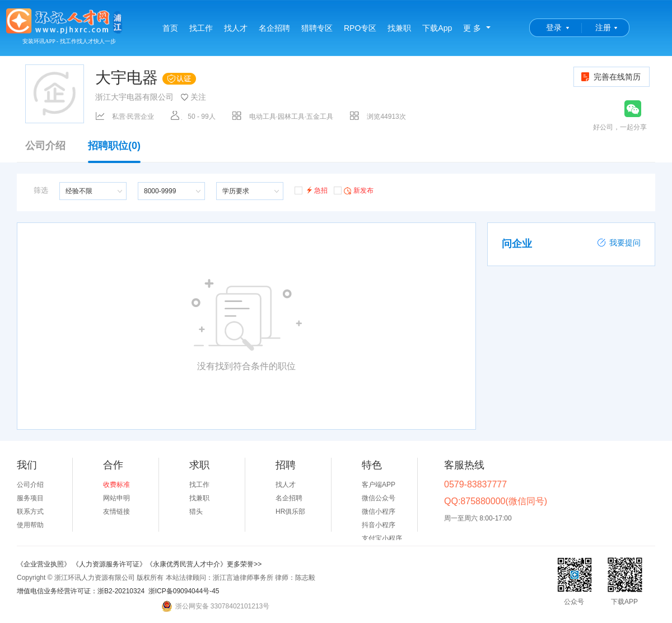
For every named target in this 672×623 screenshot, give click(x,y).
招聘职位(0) (114, 151)
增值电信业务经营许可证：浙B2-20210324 (81, 591)
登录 (554, 27)
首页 (170, 28)
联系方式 (30, 512)
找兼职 (399, 28)
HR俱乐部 (290, 512)
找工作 (201, 28)
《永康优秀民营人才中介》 (186, 564)
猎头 (196, 512)
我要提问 (619, 243)
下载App (437, 28)
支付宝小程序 (382, 538)
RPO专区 (360, 28)
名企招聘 (274, 28)
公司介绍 (45, 146)
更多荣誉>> (244, 564)
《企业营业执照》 (45, 564)
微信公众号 (379, 498)
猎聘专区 (317, 28)
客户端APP (379, 485)
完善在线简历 (610, 77)
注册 (603, 27)
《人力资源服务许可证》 (109, 564)
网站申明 (116, 498)
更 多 (472, 28)
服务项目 (30, 498)
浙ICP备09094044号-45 (184, 591)
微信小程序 (379, 512)
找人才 (236, 28)
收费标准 (116, 485)
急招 (311, 190)
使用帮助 (30, 525)
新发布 (354, 190)
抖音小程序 (379, 525)
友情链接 (116, 512)
